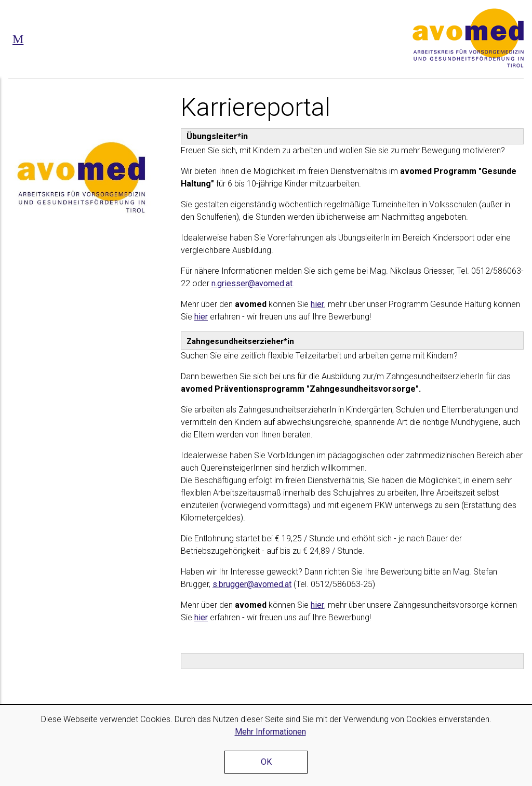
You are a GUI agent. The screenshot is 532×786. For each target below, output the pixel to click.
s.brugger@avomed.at (252, 584)
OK (266, 762)
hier (317, 304)
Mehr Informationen (270, 732)
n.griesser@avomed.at (252, 283)
